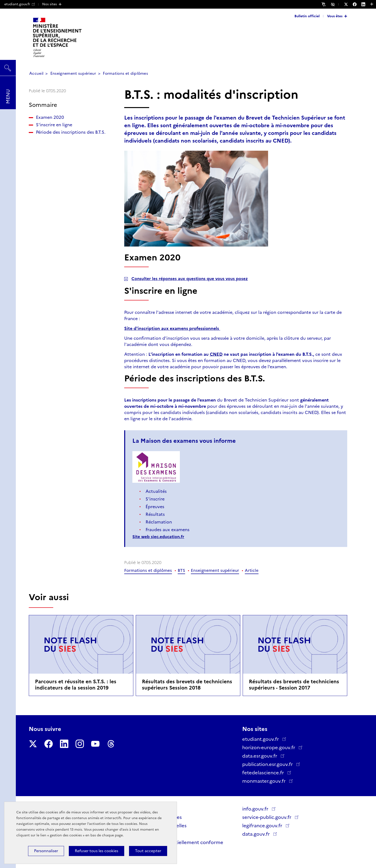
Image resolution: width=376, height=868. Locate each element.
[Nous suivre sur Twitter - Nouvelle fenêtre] (348, 4)
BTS (181, 570)
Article (252, 570)
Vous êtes (335, 16)
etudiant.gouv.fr (20, 4)
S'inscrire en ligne (54, 125)
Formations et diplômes (125, 73)
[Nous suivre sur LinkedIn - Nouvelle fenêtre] (366, 4)
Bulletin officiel (307, 16)
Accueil (36, 73)
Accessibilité (334, 4)
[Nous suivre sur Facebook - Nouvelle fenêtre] (357, 4)
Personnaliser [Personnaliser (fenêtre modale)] (46, 851)
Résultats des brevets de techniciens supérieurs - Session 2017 (294, 685)
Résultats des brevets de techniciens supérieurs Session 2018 (187, 685)
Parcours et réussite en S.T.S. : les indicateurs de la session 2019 (76, 685)
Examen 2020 (50, 117)
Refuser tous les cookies (97, 851)
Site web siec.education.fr (158, 537)
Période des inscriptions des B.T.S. (71, 132)
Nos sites (50, 4)
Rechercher (8, 66)
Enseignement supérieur (73, 73)
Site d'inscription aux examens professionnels (172, 328)
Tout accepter (148, 851)
